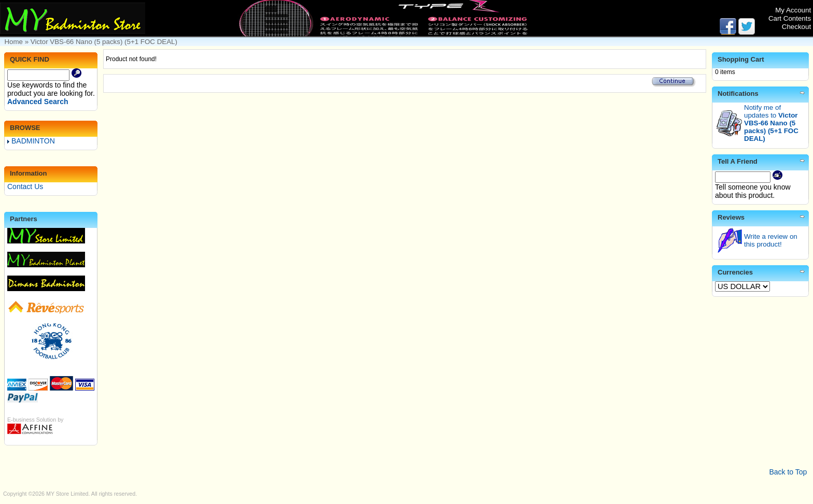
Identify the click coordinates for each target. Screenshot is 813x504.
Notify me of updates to (771, 123)
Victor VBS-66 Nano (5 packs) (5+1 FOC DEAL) (104, 42)
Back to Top (788, 472)
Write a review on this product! (771, 240)
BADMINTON (31, 141)
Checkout (796, 27)
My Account (793, 10)
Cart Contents (790, 18)
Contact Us (25, 186)
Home (13, 42)
